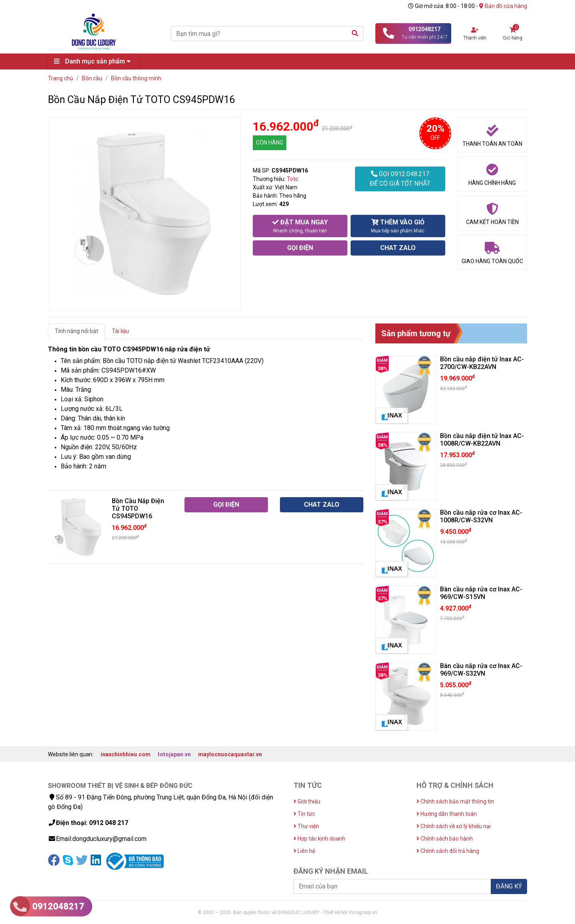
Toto (292, 179)
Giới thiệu (307, 801)
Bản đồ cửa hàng (503, 6)
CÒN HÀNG (270, 143)
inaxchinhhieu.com (126, 754)
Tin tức (304, 814)
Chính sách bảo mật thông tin (455, 801)
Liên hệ (304, 851)
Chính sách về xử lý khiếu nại (454, 826)
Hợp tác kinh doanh (319, 839)
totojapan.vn (174, 754)
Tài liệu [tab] (120, 331)
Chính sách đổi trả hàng (448, 851)
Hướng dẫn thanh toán (447, 814)
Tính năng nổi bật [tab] (76, 331)
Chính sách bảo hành (445, 839)
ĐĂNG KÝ (509, 886)
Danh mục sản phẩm (94, 61)
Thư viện (306, 826)
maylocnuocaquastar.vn (230, 754)
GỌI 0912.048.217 (400, 179)
